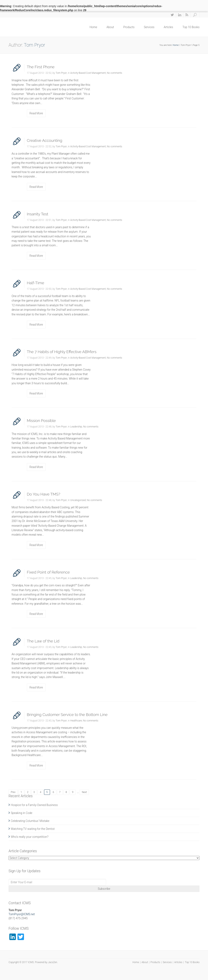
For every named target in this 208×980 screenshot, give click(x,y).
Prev (13, 792)
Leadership (76, 427)
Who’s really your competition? (30, 837)
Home (93, 27)
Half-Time (35, 283)
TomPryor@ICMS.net (22, 914)
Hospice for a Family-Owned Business (34, 805)
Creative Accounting (44, 140)
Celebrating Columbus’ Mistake (30, 821)
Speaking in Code (22, 813)
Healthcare (76, 721)
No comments (114, 73)
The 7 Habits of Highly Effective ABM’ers (62, 352)
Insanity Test (37, 214)
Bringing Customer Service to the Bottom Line (67, 715)
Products (129, 27)
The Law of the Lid (43, 641)
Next (84, 792)
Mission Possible (41, 421)
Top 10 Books (191, 27)
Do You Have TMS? (43, 494)
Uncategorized (78, 500)
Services (149, 27)
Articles (168, 27)
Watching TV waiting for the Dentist (33, 829)
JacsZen (53, 962)
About (110, 27)
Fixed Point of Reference (48, 572)
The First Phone (41, 67)
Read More (36, 113)
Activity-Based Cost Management (88, 73)
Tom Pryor (61, 73)
